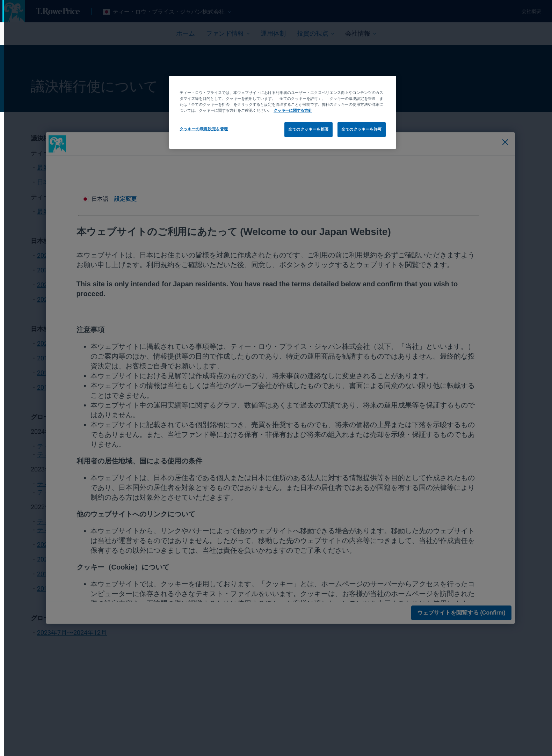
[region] (278, 112)
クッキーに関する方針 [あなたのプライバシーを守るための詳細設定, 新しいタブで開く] (289, 110)
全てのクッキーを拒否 (304, 129)
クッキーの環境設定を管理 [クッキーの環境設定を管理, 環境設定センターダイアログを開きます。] (200, 129)
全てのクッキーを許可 (357, 129)
